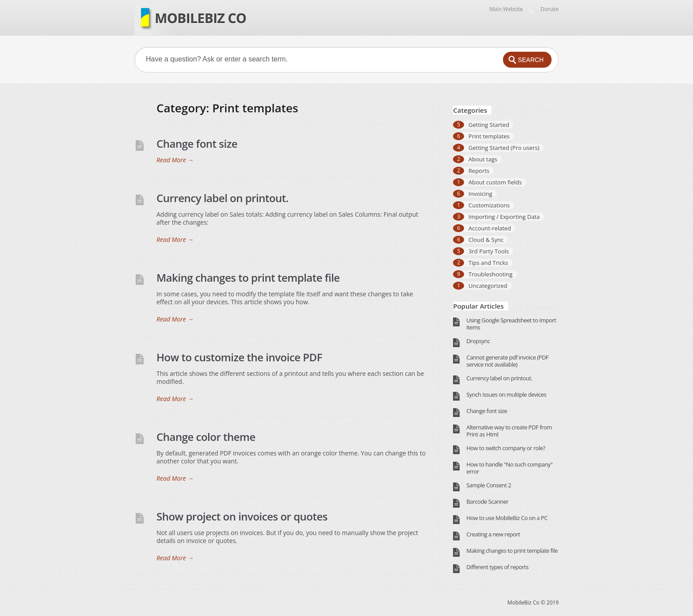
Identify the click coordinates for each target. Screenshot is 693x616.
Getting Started (489, 125)
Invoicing (480, 194)
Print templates (489, 136)
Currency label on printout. (223, 198)
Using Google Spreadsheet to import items (511, 324)
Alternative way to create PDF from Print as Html (509, 431)
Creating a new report (493, 534)
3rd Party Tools (489, 251)
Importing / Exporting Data (504, 217)
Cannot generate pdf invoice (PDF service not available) (507, 361)
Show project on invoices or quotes (242, 516)
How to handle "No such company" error (509, 468)
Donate (550, 9)
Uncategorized (488, 286)
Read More (175, 160)
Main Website (506, 9)
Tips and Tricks (488, 263)
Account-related (490, 228)
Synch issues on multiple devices (506, 394)
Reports (479, 171)
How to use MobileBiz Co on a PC (507, 518)
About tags (483, 159)
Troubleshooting (491, 274)
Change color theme (206, 437)
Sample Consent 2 (489, 485)
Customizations (489, 205)
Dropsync (478, 341)
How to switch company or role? (506, 448)
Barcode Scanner (487, 501)
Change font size (197, 143)
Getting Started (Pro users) (504, 148)
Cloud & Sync (486, 240)
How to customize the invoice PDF (239, 357)
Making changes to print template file (248, 277)
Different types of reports (497, 567)
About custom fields (495, 182)
